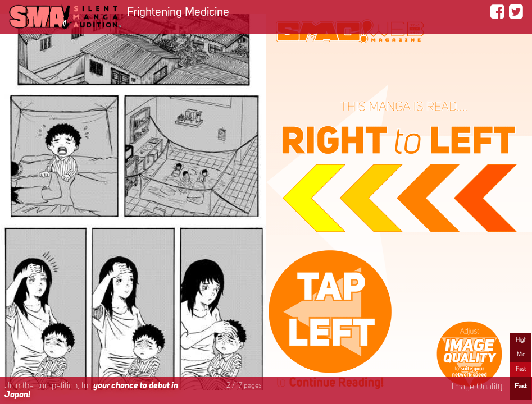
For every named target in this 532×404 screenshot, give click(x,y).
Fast (521, 369)
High (521, 340)
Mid (521, 355)
